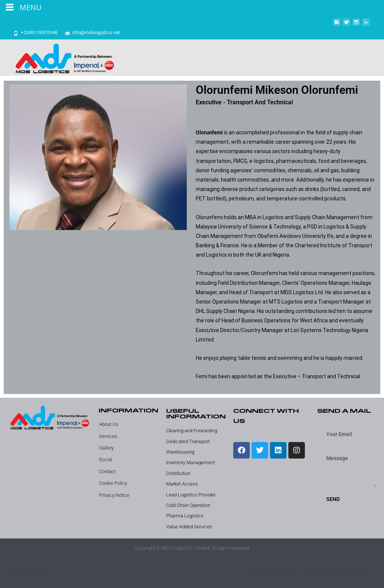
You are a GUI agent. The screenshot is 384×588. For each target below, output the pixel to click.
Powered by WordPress (270, 572)
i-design (322, 572)
